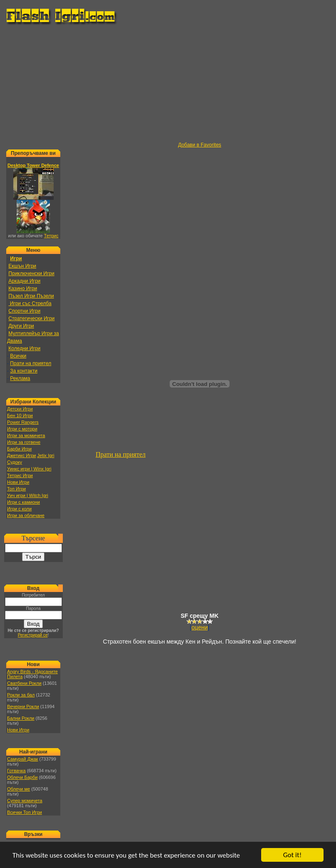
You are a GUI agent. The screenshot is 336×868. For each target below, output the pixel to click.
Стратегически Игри (31, 318)
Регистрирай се (33, 635)
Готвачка (16, 771)
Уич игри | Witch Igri (28, 495)
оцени (200, 627)
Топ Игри (16, 489)
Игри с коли (19, 509)
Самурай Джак (22, 759)
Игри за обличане (26, 515)
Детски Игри (20, 409)
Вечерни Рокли (23, 706)
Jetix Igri (46, 455)
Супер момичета (25, 801)
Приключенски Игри (31, 274)
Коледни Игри (24, 348)
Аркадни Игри (24, 281)
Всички (18, 356)
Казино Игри (23, 289)
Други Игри (21, 326)
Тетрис (51, 236)
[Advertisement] (170, 84)
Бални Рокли (21, 718)
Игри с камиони (23, 502)
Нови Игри (18, 482)
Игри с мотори (22, 429)
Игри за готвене (24, 442)
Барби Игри (19, 449)
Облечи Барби (22, 777)
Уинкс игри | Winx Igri (29, 469)
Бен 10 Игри (20, 415)
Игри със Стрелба (30, 303)
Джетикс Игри (21, 455)
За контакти (24, 371)
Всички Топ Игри (25, 812)
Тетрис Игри (20, 475)
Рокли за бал (21, 695)
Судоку (15, 462)
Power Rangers (23, 422)
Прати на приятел (31, 363)
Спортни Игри (24, 311)
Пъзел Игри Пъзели (31, 296)
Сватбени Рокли (24, 683)
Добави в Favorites (200, 145)
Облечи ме (19, 789)
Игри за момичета (26, 435)
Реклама (20, 378)
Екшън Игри (22, 266)
